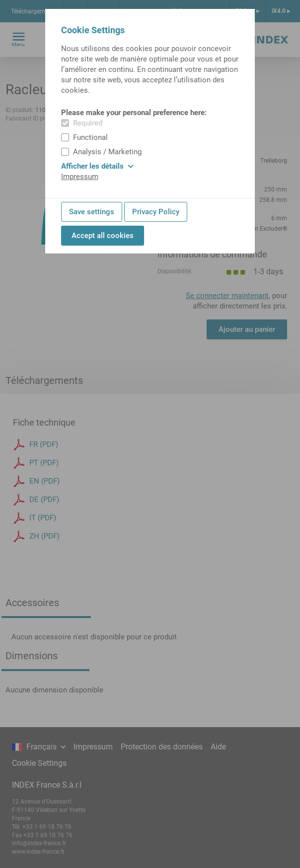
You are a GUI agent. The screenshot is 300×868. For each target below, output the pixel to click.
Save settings (92, 212)
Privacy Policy (156, 212)
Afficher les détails (97, 166)
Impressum (80, 177)
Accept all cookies (103, 236)
